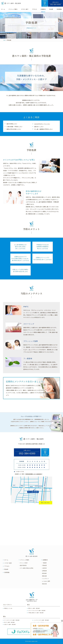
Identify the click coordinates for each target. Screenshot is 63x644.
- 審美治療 (44, 576)
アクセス (7, 566)
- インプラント (45, 579)
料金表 (6, 569)
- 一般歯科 (44, 563)
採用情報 (7, 572)
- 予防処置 (44, 565)
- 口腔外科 (44, 568)
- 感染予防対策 (23, 565)
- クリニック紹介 (23, 563)
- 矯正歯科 (44, 573)
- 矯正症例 (44, 584)
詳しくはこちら (45, 503)
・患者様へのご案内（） (29, 474)
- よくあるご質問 (46, 581)
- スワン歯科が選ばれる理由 (26, 568)
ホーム (6, 560)
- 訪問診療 (44, 571)
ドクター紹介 (8, 563)
